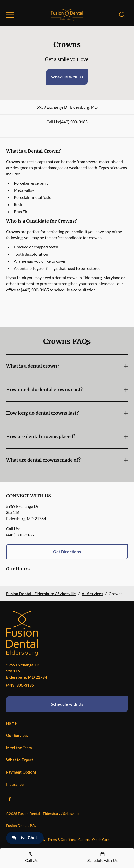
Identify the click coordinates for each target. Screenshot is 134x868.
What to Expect (20, 760)
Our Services (17, 735)
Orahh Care (101, 840)
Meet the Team (19, 748)
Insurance (15, 784)
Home (11, 723)
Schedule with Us (67, 77)
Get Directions (67, 552)
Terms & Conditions (62, 840)
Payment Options (21, 772)
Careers (84, 840)
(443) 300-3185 (74, 122)
